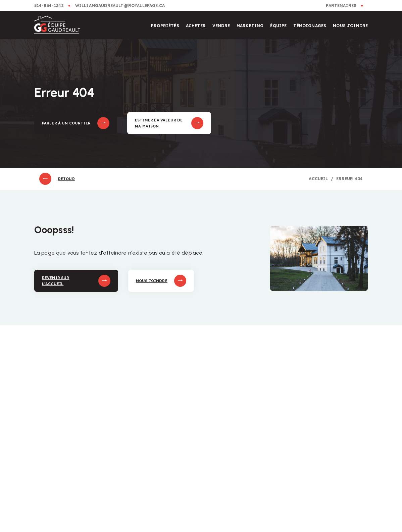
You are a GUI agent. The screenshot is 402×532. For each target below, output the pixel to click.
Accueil (318, 179)
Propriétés (165, 26)
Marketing (250, 26)
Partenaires (341, 6)
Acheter (196, 26)
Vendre (221, 26)
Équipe (278, 26)
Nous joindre (350, 26)
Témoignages (310, 26)
